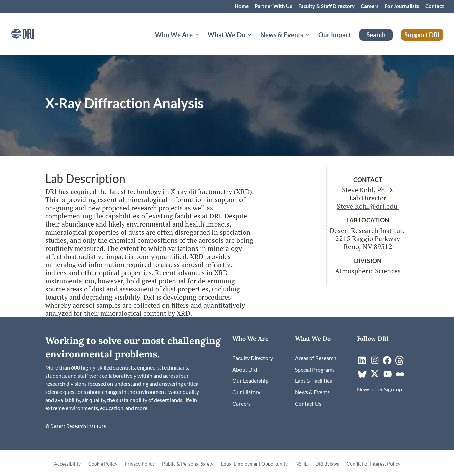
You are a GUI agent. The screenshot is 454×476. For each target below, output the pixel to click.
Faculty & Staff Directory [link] (326, 6)
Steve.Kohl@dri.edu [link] (368, 206)
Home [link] (242, 6)
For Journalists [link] (402, 6)
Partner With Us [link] (273, 6)
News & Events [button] (282, 35)
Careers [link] (370, 6)
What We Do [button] (226, 35)
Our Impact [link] (335, 35)
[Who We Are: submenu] (202, 43)
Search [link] (376, 35)
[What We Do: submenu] (255, 43)
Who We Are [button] (174, 35)
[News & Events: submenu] (313, 43)
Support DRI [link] (422, 35)
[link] (32, 33)
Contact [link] (435, 6)
